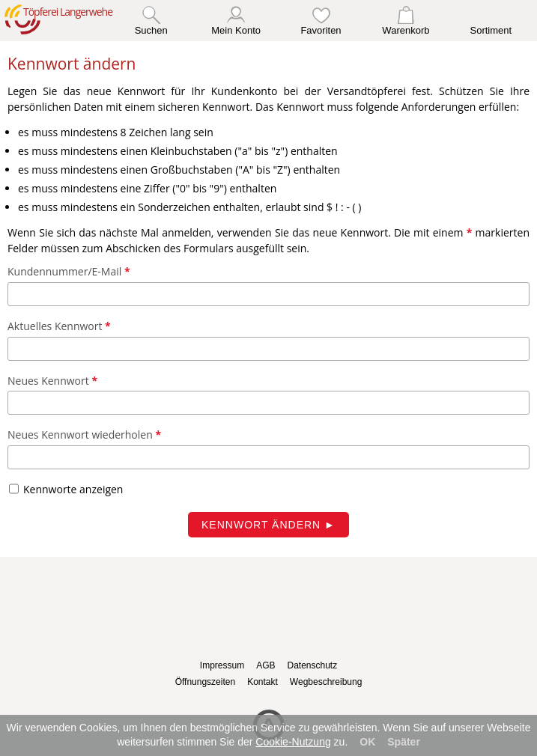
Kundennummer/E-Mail (69, 271)
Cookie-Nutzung (293, 742)
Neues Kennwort (52, 380)
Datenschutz (312, 665)
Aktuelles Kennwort (59, 326)
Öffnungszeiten (206, 682)
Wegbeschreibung (326, 682)
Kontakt (263, 682)
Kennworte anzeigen (73, 489)
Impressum (222, 665)
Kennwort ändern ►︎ (268, 525)
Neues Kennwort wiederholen (84, 435)
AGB (266, 665)
